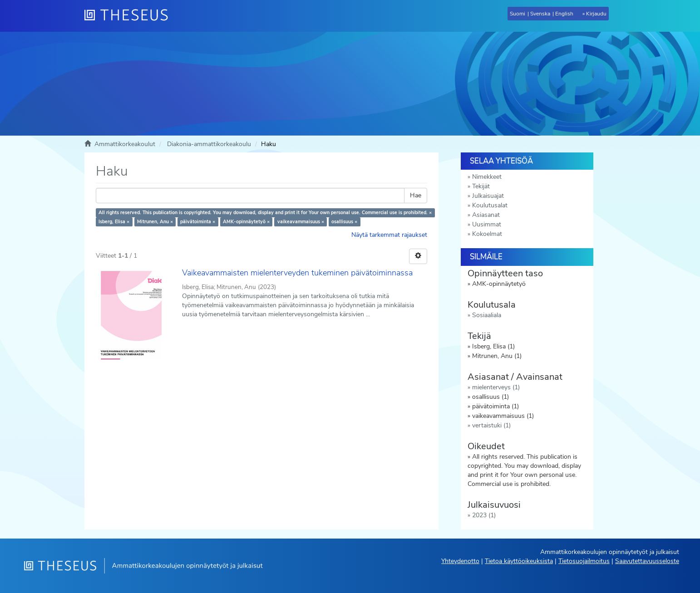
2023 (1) (484, 515)
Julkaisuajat (488, 196)
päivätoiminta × (198, 222)
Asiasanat (486, 215)
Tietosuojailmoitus (584, 561)
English (564, 14)
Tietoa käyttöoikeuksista (519, 561)
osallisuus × (344, 222)
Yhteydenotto (460, 561)
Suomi (518, 14)
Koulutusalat (490, 205)
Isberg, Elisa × (114, 222)
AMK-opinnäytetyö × (246, 222)
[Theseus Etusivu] (130, 16)
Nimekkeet (487, 177)
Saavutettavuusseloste (647, 561)
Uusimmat (487, 224)
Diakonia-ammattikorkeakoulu (209, 144)
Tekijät (481, 186)
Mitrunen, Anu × (155, 222)
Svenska (540, 14)
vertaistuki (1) (491, 425)
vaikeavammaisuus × (301, 222)
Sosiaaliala (487, 315)
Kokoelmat (487, 234)
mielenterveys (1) (496, 387)
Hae (416, 195)
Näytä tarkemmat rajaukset (389, 235)
